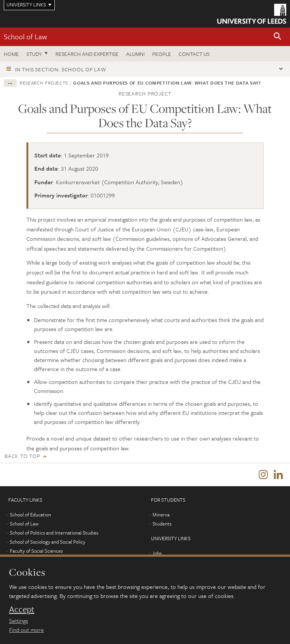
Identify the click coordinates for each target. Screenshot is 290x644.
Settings (19, 621)
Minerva (161, 516)
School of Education (30, 516)
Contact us (194, 54)
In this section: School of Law (61, 69)
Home (11, 54)
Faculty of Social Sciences (36, 553)
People (162, 54)
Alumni (135, 54)
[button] (278, 37)
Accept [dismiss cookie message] (22, 609)
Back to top (22, 456)
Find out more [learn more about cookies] (26, 630)
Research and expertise (87, 54)
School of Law (25, 36)
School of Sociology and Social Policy (48, 544)
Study (34, 54)
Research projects (44, 83)
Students (162, 525)
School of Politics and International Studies (54, 535)
